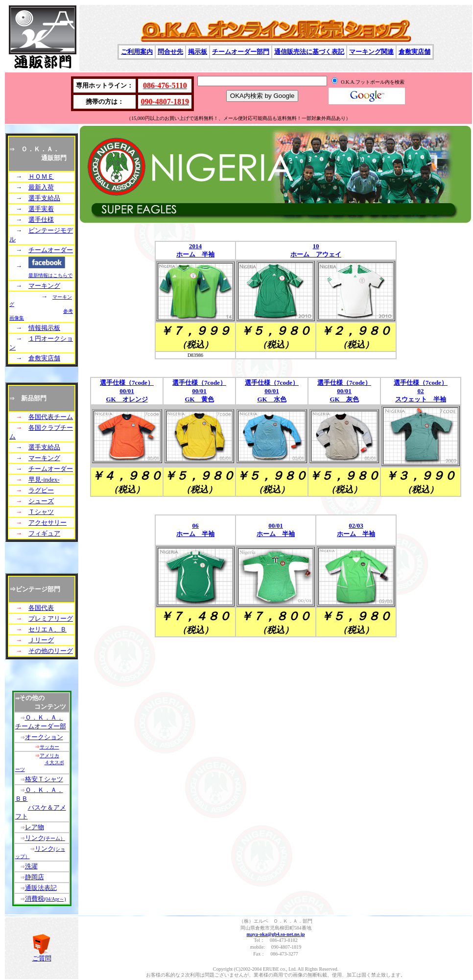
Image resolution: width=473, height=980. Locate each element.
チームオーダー (51, 250)
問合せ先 (170, 52)
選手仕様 (41, 220)
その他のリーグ (51, 651)
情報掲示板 (44, 328)
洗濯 (31, 866)
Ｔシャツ (41, 512)
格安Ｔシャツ (44, 779)
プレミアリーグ (51, 618)
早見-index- (44, 479)
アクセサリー (47, 523)
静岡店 (35, 877)
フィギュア (44, 533)
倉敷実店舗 (414, 52)
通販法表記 (41, 888)
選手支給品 (44, 198)
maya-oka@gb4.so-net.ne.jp (275, 934)
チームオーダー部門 (241, 52)
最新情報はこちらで (50, 275)
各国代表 (41, 608)
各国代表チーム (51, 417)
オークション (44, 737)
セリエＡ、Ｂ (47, 629)
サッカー (49, 747)
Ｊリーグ (41, 640)
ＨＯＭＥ (41, 176)
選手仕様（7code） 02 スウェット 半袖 (421, 391)
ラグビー (41, 490)
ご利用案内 (137, 52)
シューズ (41, 501)
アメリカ (49, 756)
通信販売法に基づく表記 (309, 52)
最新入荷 (41, 187)
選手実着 (41, 209)
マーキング (44, 286)
